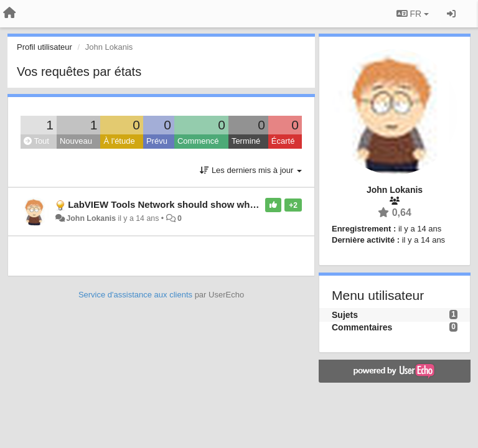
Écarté (283, 141)
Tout (36, 141)
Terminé (246, 141)
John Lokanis (91, 218)
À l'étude (119, 141)
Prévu (157, 141)
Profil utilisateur (45, 47)
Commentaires (362, 327)
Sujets (345, 315)
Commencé (198, 141)
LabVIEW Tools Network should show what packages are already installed (232, 204)
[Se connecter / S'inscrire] (451, 14)
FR (413, 14)
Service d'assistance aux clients (135, 295)
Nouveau (76, 141)
